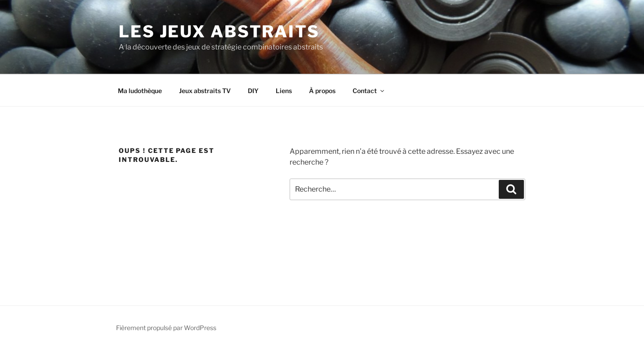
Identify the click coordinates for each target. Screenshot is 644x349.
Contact (369, 91)
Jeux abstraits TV (205, 91)
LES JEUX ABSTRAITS (219, 31)
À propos (322, 91)
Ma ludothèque (140, 91)
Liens (284, 91)
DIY (253, 91)
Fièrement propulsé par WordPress (166, 328)
